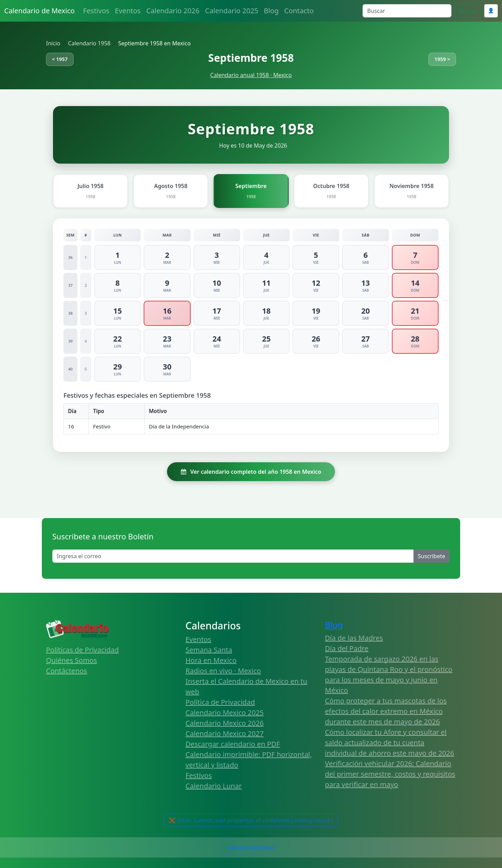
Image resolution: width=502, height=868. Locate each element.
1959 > (442, 59)
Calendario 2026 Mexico (251, 847)
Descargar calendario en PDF (233, 744)
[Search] (407, 11)
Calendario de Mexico (39, 11)
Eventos (128, 11)
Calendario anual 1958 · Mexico (251, 75)
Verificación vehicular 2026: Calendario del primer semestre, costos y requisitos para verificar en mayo (390, 774)
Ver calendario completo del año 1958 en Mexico (251, 472)
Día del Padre (347, 648)
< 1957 (60, 59)
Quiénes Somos (71, 660)
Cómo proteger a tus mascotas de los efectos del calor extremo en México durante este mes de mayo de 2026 (386, 711)
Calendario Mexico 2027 (225, 734)
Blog (271, 11)
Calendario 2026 (173, 11)
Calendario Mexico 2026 (225, 723)
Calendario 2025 (232, 11)
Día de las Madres (354, 638)
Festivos (96, 11)
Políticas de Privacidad (82, 650)
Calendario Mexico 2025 (225, 713)
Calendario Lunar (214, 786)
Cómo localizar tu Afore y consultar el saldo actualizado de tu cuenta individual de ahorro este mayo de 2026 (390, 743)
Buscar (468, 11)
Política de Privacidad (220, 702)
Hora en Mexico (211, 660)
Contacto (299, 11)
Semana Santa (209, 650)
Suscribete (432, 556)
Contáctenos (67, 671)
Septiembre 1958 (251, 58)
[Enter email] (233, 556)
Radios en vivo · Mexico (223, 671)
